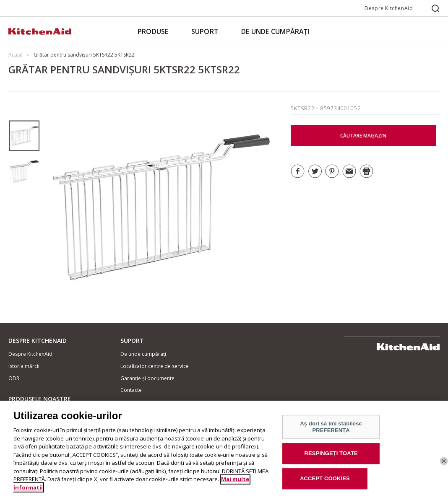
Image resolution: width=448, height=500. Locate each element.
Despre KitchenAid (389, 8)
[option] (24, 136)
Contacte (131, 390)
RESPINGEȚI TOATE (331, 457)
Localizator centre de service (155, 366)
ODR (14, 378)
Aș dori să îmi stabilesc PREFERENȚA (331, 431)
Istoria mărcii (24, 366)
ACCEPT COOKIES (325, 483)
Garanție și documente (147, 378)
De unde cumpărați (143, 354)
